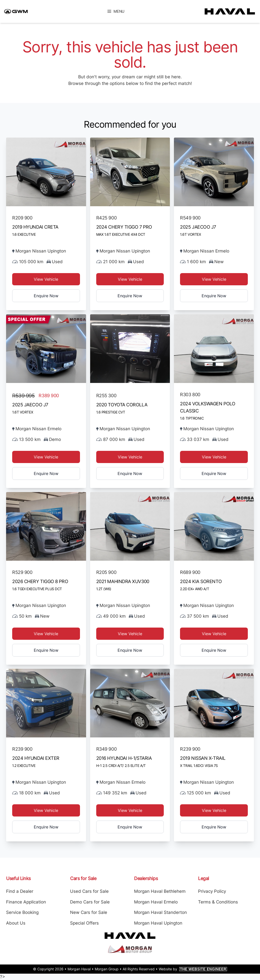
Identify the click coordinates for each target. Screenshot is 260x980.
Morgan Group (107, 969)
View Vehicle (46, 279)
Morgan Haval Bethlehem (160, 891)
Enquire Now (46, 296)
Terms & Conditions (218, 902)
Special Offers (84, 923)
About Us (16, 923)
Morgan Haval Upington (158, 923)
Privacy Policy (212, 891)
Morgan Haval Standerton (160, 912)
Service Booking (22, 912)
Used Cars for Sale (89, 891)
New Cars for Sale (89, 912)
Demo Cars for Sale (90, 902)
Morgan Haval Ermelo (156, 902)
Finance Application (26, 902)
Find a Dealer (20, 891)
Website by (193, 969)
